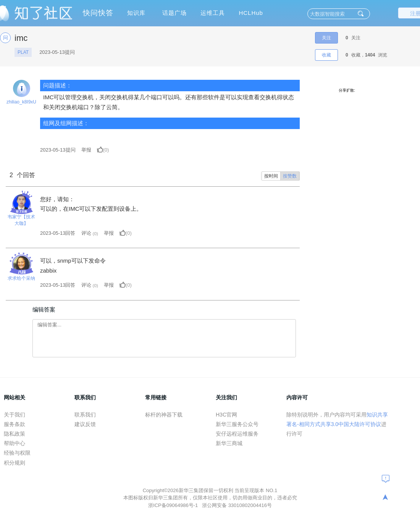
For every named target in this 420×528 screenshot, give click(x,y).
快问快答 (98, 13)
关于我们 (15, 415)
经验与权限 (17, 453)
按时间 (271, 176)
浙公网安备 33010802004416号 (237, 505)
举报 (86, 150)
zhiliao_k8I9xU (21, 102)
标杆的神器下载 (164, 415)
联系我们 (85, 415)
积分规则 (15, 463)
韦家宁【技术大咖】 (21, 220)
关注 (326, 38)
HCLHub (251, 13)
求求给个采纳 (21, 278)
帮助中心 (15, 443)
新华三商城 (229, 443)
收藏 (326, 55)
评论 (86, 233)
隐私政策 (15, 434)
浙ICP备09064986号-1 (174, 505)
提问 (58, 150)
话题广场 (174, 13)
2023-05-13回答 (58, 233)
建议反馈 (85, 424)
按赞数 (290, 176)
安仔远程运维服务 (237, 434)
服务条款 (15, 424)
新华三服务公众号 (237, 424)
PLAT (23, 52)
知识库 (136, 13)
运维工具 (213, 13)
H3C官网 (226, 415)
